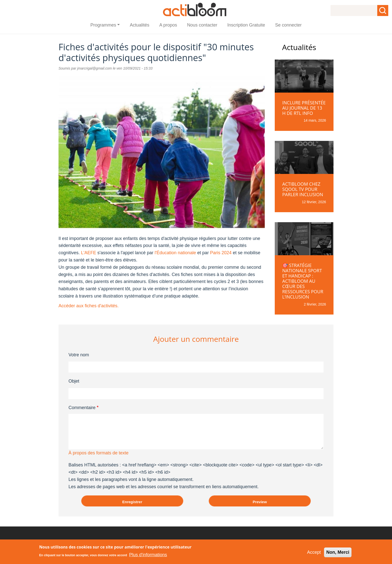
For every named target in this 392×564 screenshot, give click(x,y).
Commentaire (82, 408)
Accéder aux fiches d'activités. (89, 306)
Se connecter (288, 25)
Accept (314, 554)
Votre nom (79, 355)
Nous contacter (202, 25)
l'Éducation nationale (175, 253)
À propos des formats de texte (98, 453)
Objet (74, 381)
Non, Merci (338, 554)
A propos (168, 25)
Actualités (139, 25)
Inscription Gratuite (246, 25)
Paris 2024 (221, 253)
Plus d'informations (148, 556)
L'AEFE (89, 253)
